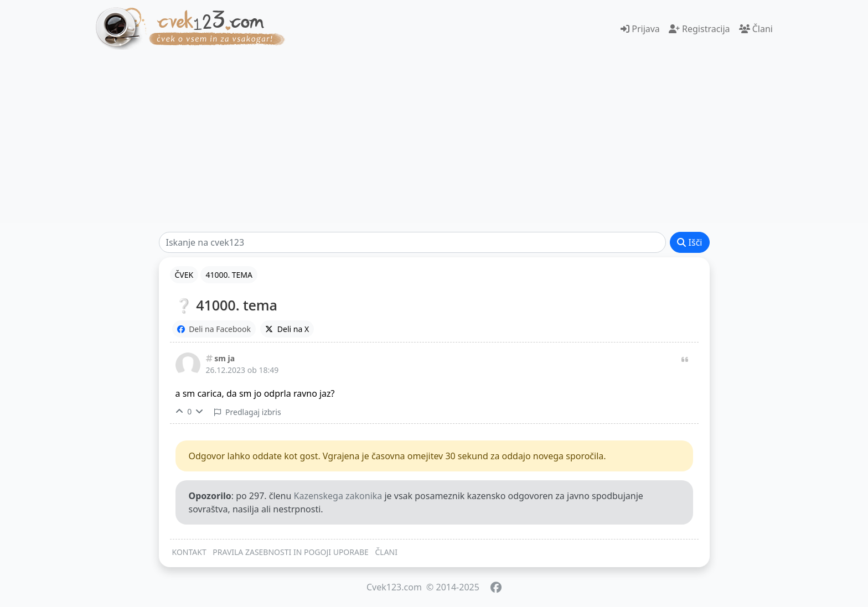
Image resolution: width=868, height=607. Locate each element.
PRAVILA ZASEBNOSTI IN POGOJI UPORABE (291, 552)
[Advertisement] (434, 136)
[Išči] (413, 242)
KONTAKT (189, 552)
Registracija (699, 29)
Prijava (640, 29)
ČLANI (386, 552)
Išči (689, 242)
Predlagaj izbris (247, 412)
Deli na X (287, 329)
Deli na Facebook (214, 329)
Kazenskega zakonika (338, 496)
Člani (756, 29)
